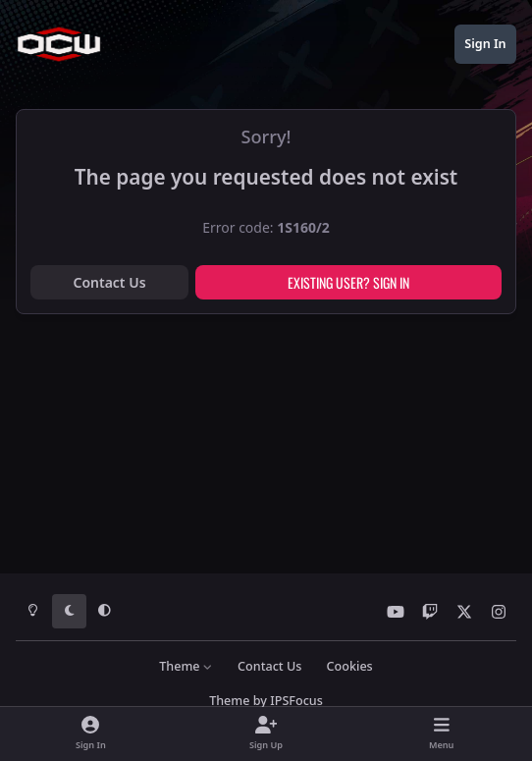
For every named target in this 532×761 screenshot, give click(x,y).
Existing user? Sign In (348, 282)
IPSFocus (296, 701)
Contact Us (109, 282)
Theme (186, 666)
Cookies (350, 666)
